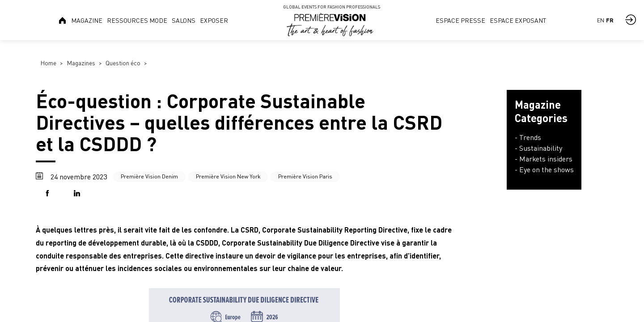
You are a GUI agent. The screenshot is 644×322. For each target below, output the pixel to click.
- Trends (528, 137)
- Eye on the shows (544, 169)
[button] (49, 194)
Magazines (81, 63)
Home (48, 63)
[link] (63, 20)
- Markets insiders (544, 159)
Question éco (123, 63)
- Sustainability (538, 148)
